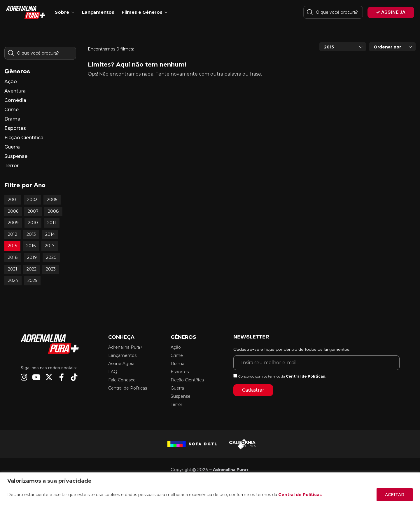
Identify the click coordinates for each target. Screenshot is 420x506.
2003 (32, 200)
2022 (32, 269)
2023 (51, 269)
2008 (53, 211)
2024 (13, 280)
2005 (52, 200)
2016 (31, 246)
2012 (13, 234)
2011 (52, 223)
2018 (13, 257)
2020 (51, 257)
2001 (13, 200)
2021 (13, 269)
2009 (13, 223)
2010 (33, 223)
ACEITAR (395, 495)
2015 (12, 246)
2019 (32, 257)
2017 (50, 246)
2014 (50, 234)
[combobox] (343, 47)
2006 (13, 211)
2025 (32, 280)
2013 (31, 234)
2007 (33, 211)
